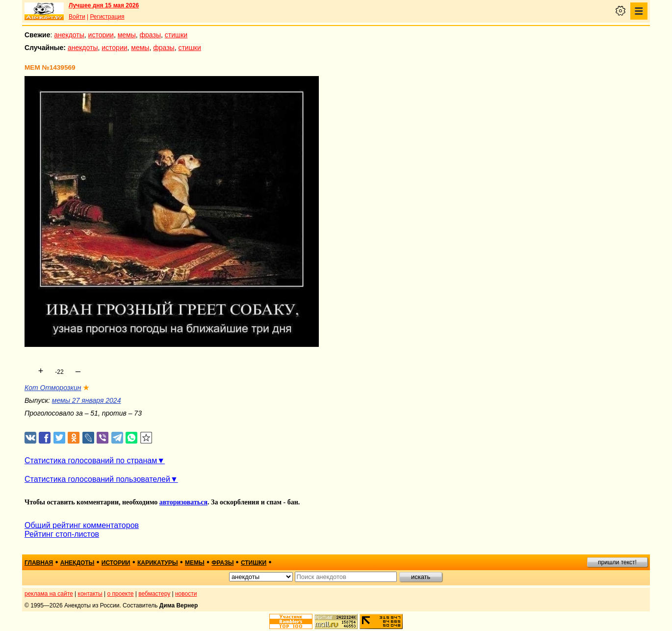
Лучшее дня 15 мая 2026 (104, 5)
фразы (150, 35)
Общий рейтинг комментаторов (82, 525)
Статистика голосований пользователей (97, 479)
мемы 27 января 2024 (87, 400)
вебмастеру (154, 594)
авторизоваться (183, 502)
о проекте (121, 594)
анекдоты (69, 35)
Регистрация (107, 17)
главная (39, 563)
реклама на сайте (49, 594)
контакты (90, 594)
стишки (176, 35)
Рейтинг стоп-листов (62, 534)
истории (101, 35)
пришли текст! (617, 562)
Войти (77, 17)
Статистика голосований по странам (91, 460)
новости (186, 594)
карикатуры (158, 563)
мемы (127, 35)
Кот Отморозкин (53, 388)
